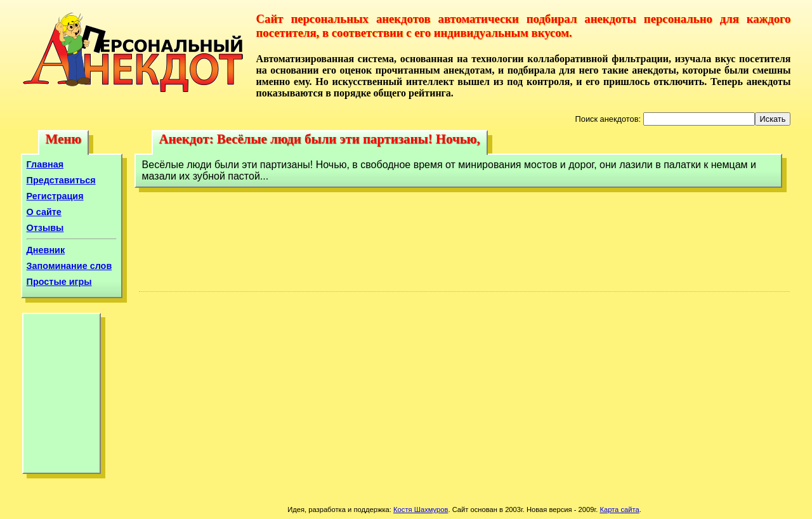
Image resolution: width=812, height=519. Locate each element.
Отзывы (45, 228)
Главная (45, 164)
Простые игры (59, 282)
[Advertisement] (62, 397)
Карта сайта (619, 509)
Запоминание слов (69, 266)
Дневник (46, 250)
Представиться (61, 180)
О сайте (44, 212)
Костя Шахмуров (421, 509)
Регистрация (55, 196)
